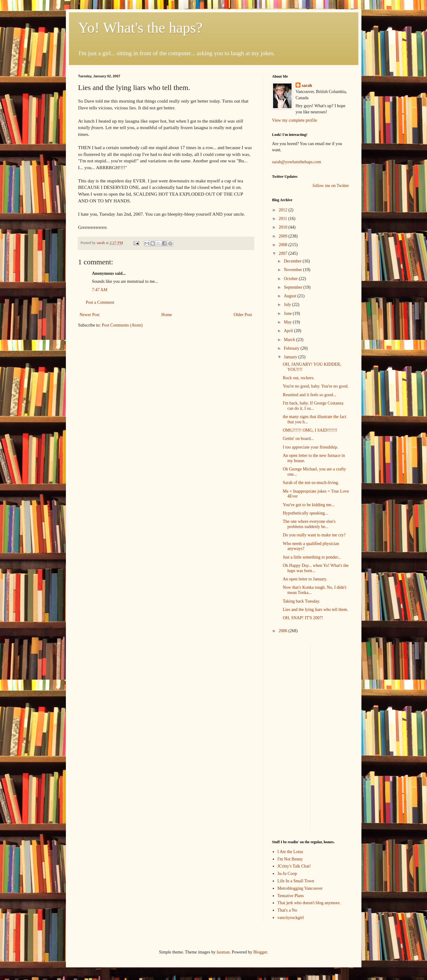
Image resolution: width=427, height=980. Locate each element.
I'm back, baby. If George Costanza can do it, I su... (313, 406)
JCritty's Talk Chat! (294, 866)
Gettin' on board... (298, 439)
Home (167, 315)
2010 (284, 227)
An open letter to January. (305, 579)
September (294, 287)
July (288, 305)
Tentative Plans (291, 896)
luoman (223, 952)
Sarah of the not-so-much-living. (311, 483)
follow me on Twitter (331, 186)
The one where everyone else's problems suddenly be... (309, 524)
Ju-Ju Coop (287, 874)
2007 (284, 253)
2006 (284, 631)
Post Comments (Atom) (122, 325)
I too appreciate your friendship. (310, 447)
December (293, 261)
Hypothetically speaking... (305, 513)
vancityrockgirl (291, 918)
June (288, 313)
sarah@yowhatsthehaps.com (297, 162)
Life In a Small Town (296, 881)
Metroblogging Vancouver (300, 888)
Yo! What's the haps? (140, 28)
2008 (284, 245)
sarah (101, 243)
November (294, 270)
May (288, 322)
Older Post (243, 315)
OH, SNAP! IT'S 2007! (303, 618)
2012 (284, 210)
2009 (284, 236)
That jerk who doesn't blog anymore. (309, 903)
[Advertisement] (291, 737)
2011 (283, 219)
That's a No (287, 910)
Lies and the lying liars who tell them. (315, 610)
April (289, 331)
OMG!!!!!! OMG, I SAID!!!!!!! (310, 430)
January (291, 357)
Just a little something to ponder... (312, 557)
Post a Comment (100, 302)
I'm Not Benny (290, 859)
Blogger (260, 952)
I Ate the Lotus (290, 852)
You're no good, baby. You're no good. (316, 386)
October (291, 279)
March (290, 340)
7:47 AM (100, 290)
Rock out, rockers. (298, 378)
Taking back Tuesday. (301, 601)
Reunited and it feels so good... (309, 395)
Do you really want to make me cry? (314, 535)
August (291, 296)
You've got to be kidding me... (308, 505)
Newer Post (90, 315)
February (292, 348)
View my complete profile (295, 120)
